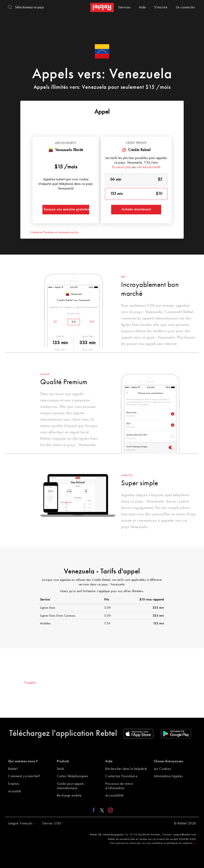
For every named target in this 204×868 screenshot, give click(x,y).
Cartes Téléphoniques (72, 776)
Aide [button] (109, 761)
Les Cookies (163, 769)
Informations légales (168, 776)
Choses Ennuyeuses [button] (169, 761)
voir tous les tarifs (149, 167)
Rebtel (13, 769)
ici (194, 843)
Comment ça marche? (24, 776)
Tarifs (60, 769)
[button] (21, 823)
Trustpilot (30, 683)
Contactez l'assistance (121, 776)
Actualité (15, 791)
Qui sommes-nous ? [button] (23, 761)
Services (124, 7)
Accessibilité (114, 796)
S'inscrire (161, 7)
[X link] (102, 810)
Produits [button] (63, 761)
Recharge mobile (69, 796)
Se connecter (185, 7)
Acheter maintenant (136, 209)
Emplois (14, 784)
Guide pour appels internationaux (71, 786)
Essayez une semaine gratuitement (67, 209)
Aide (142, 7)
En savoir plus (122, 167)
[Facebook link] (95, 810)
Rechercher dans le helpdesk (126, 769)
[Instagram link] (109, 810)
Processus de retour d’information (119, 786)
